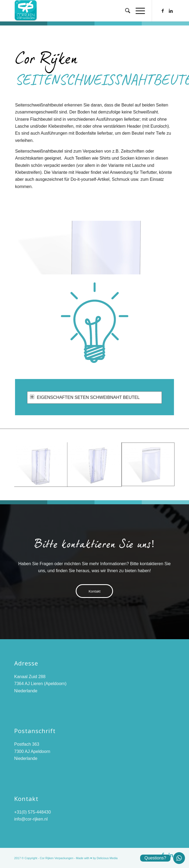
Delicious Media (107, 858)
